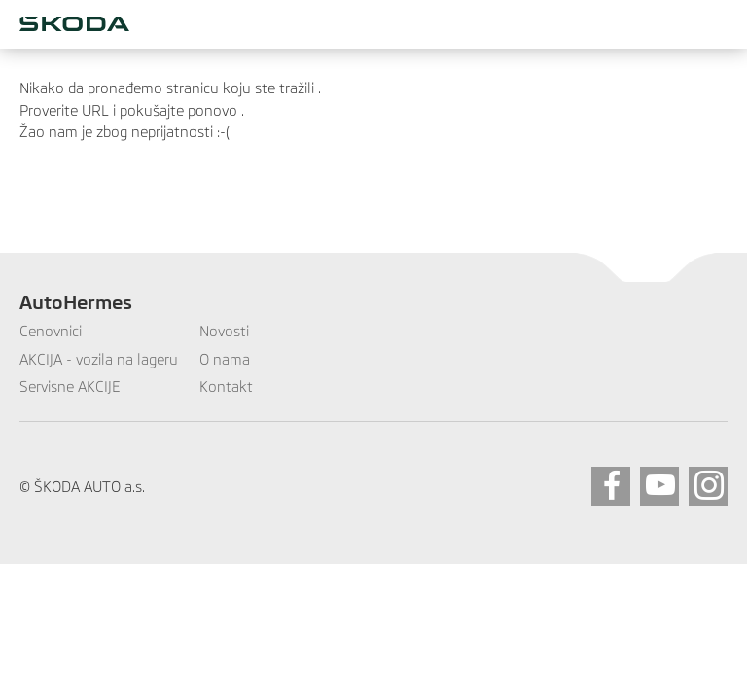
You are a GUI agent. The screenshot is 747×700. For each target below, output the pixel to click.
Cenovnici (51, 331)
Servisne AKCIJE (70, 386)
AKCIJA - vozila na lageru (99, 359)
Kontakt (226, 386)
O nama (225, 359)
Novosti (224, 331)
